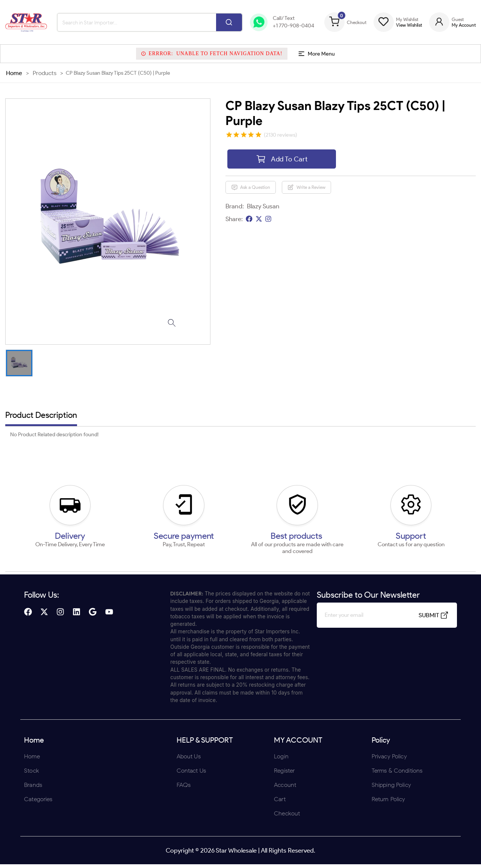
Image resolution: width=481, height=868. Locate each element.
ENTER (200, 483)
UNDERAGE (281, 483)
